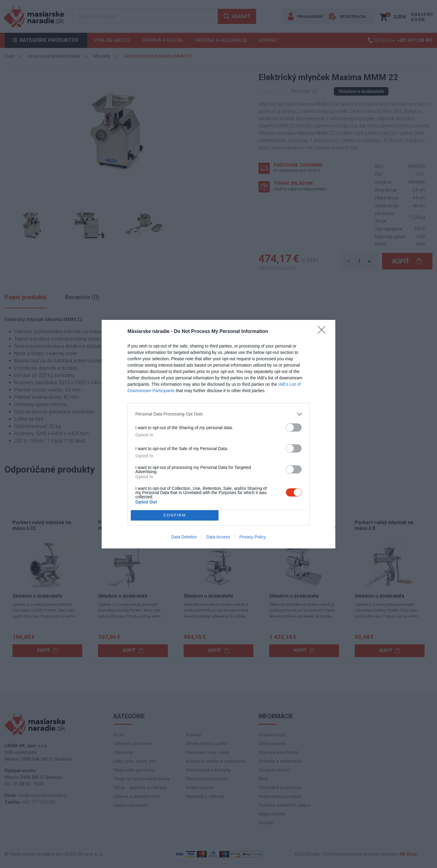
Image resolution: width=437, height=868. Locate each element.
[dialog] (218, 434)
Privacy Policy (253, 537)
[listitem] (218, 414)
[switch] (294, 427)
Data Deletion (184, 537)
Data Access (218, 537)
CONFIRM (175, 515)
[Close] (324, 332)
